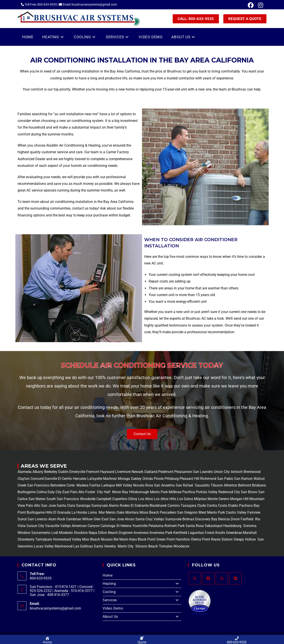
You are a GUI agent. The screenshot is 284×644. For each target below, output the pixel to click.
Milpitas (200, 499)
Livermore (123, 472)
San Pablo (226, 479)
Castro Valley (236, 512)
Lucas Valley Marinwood (53, 546)
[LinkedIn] (235, 578)
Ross (149, 485)
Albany (38, 472)
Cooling (142, 592)
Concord (37, 479)
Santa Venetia (105, 546)
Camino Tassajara (182, 506)
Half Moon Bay (116, 492)
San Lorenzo (37, 519)
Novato (139, 485)
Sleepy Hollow (244, 539)
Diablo (233, 506)
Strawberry (26, 539)
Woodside (88, 499)
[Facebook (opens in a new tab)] (251, 5)
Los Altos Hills (165, 499)
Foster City (94, 492)
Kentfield (180, 533)
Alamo (113, 506)
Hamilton (183, 539)
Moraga (124, 479)
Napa (92, 533)
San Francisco (38, 485)
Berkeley (51, 472)
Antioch (237, 472)
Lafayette (95, 479)
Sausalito (202, 485)
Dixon (235, 519)
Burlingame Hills (40, 512)
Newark (138, 472)
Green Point (165, 539)
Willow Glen (91, 519)
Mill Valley (124, 485)
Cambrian (74, 519)
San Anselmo (164, 485)
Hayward (108, 472)
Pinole (159, 479)
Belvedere (58, 485)
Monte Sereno (219, 499)
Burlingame (27, 492)
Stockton (81, 533)
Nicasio (107, 539)
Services (142, 600)
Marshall (250, 533)
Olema (196, 539)
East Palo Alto (73, 492)
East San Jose (112, 519)
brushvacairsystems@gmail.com (55, 608)
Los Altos (146, 499)
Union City (222, 472)
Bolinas (188, 519)
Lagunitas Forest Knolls (207, 533)
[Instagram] (222, 578)
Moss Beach (149, 512)
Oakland (151, 472)
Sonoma (249, 526)
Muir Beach (92, 539)
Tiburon (216, 485)
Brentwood (252, 472)
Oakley (136, 479)
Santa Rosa (195, 526)
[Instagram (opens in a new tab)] (259, 5)
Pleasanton (183, 472)
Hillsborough (139, 492)
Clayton (24, 479)
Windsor (24, 533)
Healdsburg (233, 526)
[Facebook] (208, 578)
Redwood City (229, 492)
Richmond (209, 479)
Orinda (148, 479)
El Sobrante (140, 506)
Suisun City (35, 526)
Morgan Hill (239, 499)
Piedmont (166, 472)
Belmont (244, 485)
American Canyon (85, 526)
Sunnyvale (100, 506)
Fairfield (247, 519)
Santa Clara (66, 506)
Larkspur (108, 485)
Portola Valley (206, 492)
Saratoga (83, 506)
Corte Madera (77, 485)
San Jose (48, 506)
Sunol (22, 519)
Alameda (25, 472)
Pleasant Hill (189, 479)
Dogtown (126, 533)
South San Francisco (63, 499)
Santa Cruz (144, 519)
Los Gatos (186, 499)
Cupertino (120, 499)
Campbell (104, 499)
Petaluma (156, 526)
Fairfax (94, 485)
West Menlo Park (212, 512)
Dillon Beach (108, 533)
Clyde (201, 506)
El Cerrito (65, 479)
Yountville (140, 526)
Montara (132, 512)
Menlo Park (159, 492)
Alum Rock (57, 519)
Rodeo (125, 506)
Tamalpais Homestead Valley (58, 539)
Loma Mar (96, 512)
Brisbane (258, 485)
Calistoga (108, 526)
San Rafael (184, 485)
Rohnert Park (175, 526)
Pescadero (168, 512)
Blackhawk (158, 506)
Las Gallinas (83, 546)
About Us (142, 617)
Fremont (93, 472)
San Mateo (37, 499)
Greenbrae (234, 533)
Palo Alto (33, 506)
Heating (142, 584)
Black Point (147, 539)
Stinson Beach (146, 546)
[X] (195, 578)
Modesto (66, 533)
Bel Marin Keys (125, 539)
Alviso (130, 519)
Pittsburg (172, 479)
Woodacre (181, 546)
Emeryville (78, 472)
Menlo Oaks (115, 512)
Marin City (126, 546)
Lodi (55, 533)
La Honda (79, 512)
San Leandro (203, 472)
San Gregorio (187, 512)
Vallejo (159, 519)
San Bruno (249, 492)
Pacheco (246, 506)
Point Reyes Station (217, 539)
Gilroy (133, 499)
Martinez (110, 479)
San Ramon (243, 479)
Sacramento (41, 533)
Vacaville (52, 526)
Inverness (141, 533)
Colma (42, 492)
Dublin (64, 472)
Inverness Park (161, 533)
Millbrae (175, 492)
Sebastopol (214, 526)
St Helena (123, 526)
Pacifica (188, 492)
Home (108, 575)
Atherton (230, 485)
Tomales (166, 546)
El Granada (62, 512)
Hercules (80, 479)
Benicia (224, 519)
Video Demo (113, 608)
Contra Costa (216, 506)
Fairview (254, 512)
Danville (51, 479)
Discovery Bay (206, 519)
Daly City (55, 492)
